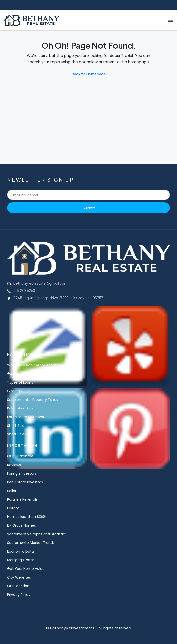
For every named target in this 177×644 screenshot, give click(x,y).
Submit (89, 208)
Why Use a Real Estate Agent (32, 365)
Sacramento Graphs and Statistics (37, 534)
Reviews (14, 465)
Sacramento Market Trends (31, 543)
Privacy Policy (19, 595)
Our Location (18, 586)
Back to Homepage (89, 74)
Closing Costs (19, 391)
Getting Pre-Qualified (26, 374)
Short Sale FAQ (20, 434)
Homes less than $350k (27, 517)
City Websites (19, 577)
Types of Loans (20, 382)
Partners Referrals (22, 499)
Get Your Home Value (26, 569)
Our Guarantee (20, 456)
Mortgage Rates (21, 560)
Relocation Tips (20, 408)
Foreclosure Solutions (25, 417)
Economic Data (21, 551)
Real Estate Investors (25, 482)
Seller (12, 491)
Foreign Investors (22, 473)
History (13, 508)
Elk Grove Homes (22, 525)
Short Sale (16, 426)
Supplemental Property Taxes (33, 400)
